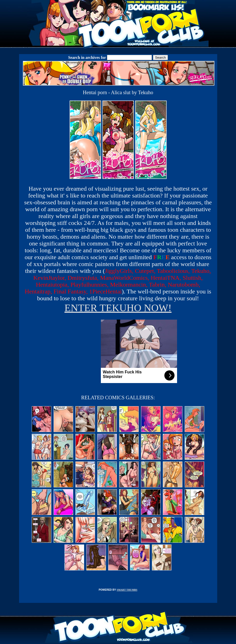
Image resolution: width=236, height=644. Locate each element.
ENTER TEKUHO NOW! (118, 308)
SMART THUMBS (127, 590)
